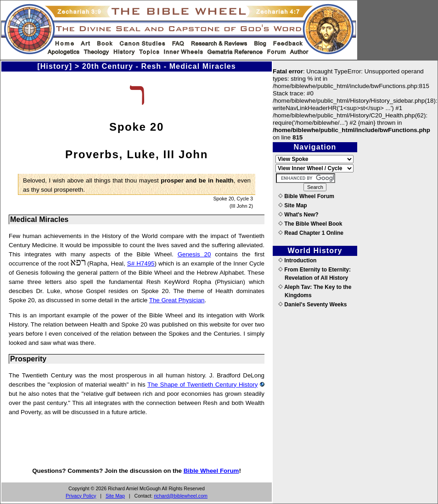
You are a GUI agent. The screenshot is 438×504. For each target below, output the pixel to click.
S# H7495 (141, 263)
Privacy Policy (81, 496)
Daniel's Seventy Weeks (312, 305)
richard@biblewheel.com (181, 496)
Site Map (115, 496)
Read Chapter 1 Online (311, 233)
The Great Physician (177, 300)
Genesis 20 (194, 254)
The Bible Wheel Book (310, 224)
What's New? (298, 215)
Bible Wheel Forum (211, 471)
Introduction (297, 260)
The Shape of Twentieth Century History (202, 385)
